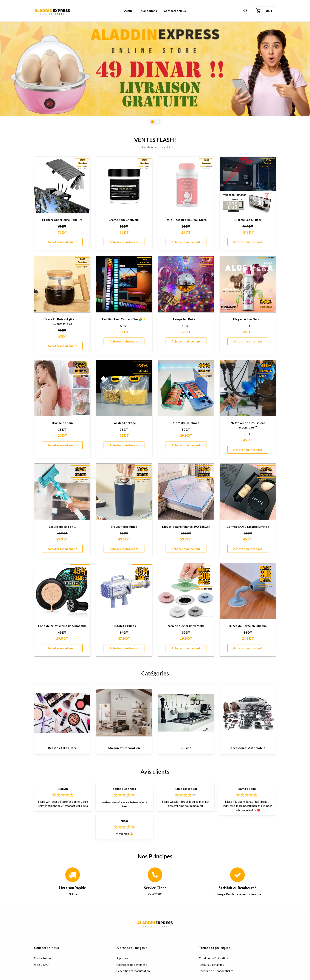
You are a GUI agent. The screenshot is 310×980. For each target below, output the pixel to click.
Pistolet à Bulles (124, 626)
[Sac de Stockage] (124, 388)
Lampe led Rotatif (186, 319)
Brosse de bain (62, 423)
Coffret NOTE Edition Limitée (248, 527)
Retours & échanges (211, 965)
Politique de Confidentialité (216, 971)
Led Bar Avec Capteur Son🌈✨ (124, 319)
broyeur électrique (124, 527)
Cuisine (186, 748)
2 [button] (158, 122)
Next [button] (296, 75)
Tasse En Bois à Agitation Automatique (62, 321)
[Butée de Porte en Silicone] (248, 591)
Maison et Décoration (124, 748)
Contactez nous (44, 958)
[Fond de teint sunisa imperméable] (62, 591)
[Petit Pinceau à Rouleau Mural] (186, 185)
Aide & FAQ (41, 965)
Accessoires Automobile (248, 748)
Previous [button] (14, 75)
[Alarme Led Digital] (248, 185)
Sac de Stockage (124, 423)
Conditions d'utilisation (213, 958)
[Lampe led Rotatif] (186, 284)
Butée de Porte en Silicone (248, 626)
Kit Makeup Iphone (186, 423)
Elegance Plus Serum (248, 319)
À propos (122, 958)
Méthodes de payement (132, 965)
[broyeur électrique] (124, 492)
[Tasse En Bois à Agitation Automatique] (62, 284)
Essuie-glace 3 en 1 (62, 527)
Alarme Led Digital (248, 220)
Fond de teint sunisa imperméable (62, 626)
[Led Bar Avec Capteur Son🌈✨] (124, 284)
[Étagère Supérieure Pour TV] (62, 185)
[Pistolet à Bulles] (124, 591)
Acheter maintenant (62, 242)
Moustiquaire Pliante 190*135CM (186, 527)
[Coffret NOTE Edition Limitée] (248, 492)
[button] (245, 11)
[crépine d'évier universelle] (186, 591)
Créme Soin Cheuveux (124, 220)
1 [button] (152, 122)
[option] (155, 75)
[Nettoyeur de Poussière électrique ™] (248, 388)
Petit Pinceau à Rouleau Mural (186, 220)
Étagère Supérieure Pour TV (62, 220)
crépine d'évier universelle (186, 626)
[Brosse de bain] (62, 388)
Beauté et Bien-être (62, 748)
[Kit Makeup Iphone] (186, 388)
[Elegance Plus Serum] (248, 284)
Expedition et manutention (133, 971)
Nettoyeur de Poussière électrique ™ (248, 425)
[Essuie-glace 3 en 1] (62, 492)
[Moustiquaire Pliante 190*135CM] (186, 492)
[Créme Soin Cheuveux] (124, 185)
